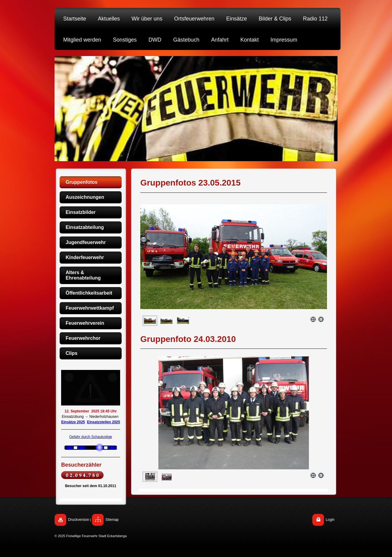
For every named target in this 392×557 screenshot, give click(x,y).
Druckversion (79, 520)
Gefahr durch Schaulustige (91, 437)
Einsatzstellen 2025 (104, 422)
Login (330, 520)
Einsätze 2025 (73, 422)
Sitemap (112, 520)
